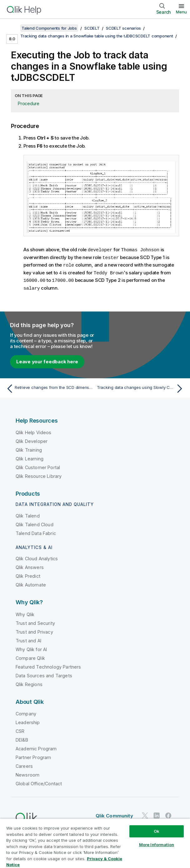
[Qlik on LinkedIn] (157, 814)
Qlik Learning (30, 457)
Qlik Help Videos (34, 431)
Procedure (29, 103)
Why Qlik (25, 613)
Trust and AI (28, 639)
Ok (157, 831)
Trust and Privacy (34, 630)
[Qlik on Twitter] (145, 814)
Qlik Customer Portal (38, 466)
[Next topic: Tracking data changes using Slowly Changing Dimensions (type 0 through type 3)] (141, 387)
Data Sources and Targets (44, 674)
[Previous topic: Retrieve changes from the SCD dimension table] (49, 387)
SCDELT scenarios (123, 28)
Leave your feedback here (47, 360)
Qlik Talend (28, 514)
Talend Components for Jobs (49, 28)
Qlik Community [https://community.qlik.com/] (114, 814)
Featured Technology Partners (48, 665)
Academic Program (36, 747)
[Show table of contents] (12, 28)
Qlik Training (29, 448)
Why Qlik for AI (31, 647)
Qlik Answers (30, 565)
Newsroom (27, 773)
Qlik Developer (32, 439)
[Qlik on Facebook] (168, 814)
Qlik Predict (28, 574)
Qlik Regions (29, 682)
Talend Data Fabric (36, 531)
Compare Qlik (30, 656)
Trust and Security (35, 621)
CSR (20, 729)
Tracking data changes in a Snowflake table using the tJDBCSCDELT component (97, 36)
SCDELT (92, 28)
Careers (24, 764)
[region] (95, 843)
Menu (181, 12)
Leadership (28, 721)
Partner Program (33, 755)
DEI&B (22, 738)
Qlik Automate (31, 583)
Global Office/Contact (39, 782)
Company (26, 712)
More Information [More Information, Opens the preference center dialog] (157, 845)
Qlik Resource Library (39, 474)
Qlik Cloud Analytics (37, 557)
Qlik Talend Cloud (35, 523)
